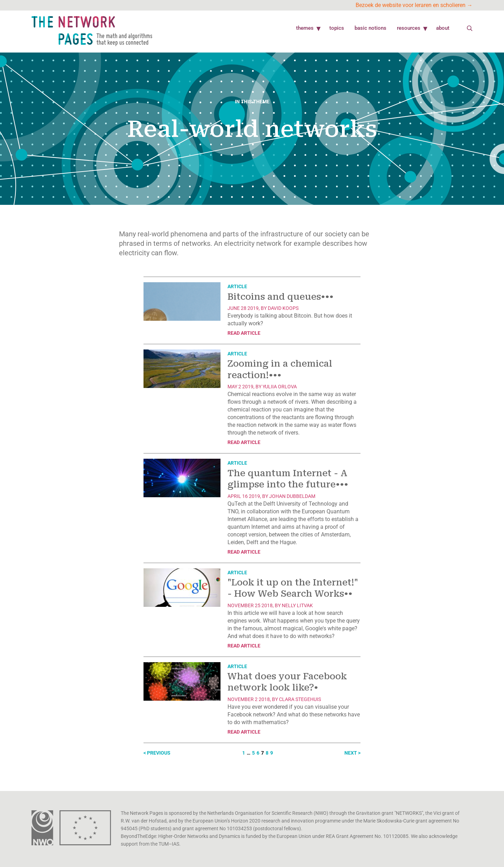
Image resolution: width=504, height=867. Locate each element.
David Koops (283, 308)
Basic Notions (370, 28)
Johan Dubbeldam (292, 496)
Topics (337, 28)
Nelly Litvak (297, 605)
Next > (352, 753)
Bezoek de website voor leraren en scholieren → (414, 5)
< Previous (157, 753)
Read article (244, 333)
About (443, 28)
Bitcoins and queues (281, 297)
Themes (305, 28)
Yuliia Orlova (280, 387)
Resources (409, 28)
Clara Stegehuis (300, 699)
